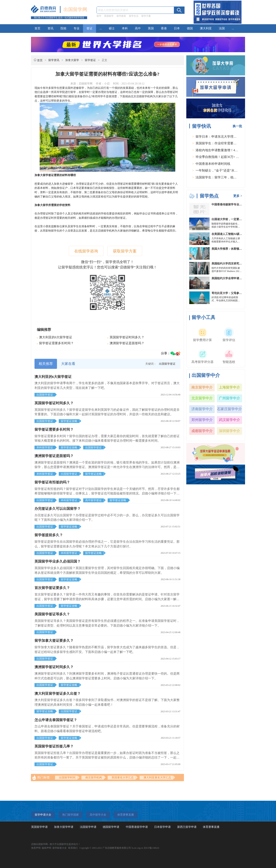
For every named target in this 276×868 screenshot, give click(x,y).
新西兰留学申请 (187, 827)
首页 (37, 28)
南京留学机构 (94, 778)
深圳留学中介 (229, 431)
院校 (63, 28)
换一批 (237, 126)
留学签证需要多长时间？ (56, 343)
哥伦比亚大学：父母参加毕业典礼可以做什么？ (241, 293)
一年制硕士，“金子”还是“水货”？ (219, 170)
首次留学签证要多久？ (52, 588)
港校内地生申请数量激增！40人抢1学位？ (225, 150)
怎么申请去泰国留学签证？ (56, 720)
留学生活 (134, 16)
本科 (125, 28)
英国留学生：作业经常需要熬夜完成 (221, 143)
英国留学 (109, 16)
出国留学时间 (67, 778)
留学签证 (90, 60)
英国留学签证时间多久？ (127, 337)
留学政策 (121, 16)
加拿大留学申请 (64, 827)
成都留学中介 (202, 431)
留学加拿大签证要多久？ (54, 641)
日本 (177, 28)
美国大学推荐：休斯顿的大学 (229, 249)
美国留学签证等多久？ (52, 614)
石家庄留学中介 (229, 409)
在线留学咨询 (86, 251)
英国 (151, 28)
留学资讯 (54, 60)
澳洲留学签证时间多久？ (54, 667)
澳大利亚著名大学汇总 (157, 778)
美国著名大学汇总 (123, 778)
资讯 (50, 28)
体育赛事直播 (211, 827)
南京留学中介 (202, 387)
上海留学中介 (229, 387)
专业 (76, 28)
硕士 (112, 28)
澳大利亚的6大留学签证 (56, 337)
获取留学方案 (125, 251)
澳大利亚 (206, 28)
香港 (164, 28)
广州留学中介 (229, 398)
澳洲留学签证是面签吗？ (127, 343)
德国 (190, 28)
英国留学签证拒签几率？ (54, 746)
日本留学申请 (162, 827)
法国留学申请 (88, 827)
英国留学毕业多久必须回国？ (58, 561)
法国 (222, 28)
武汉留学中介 (229, 420)
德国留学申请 (111, 827)
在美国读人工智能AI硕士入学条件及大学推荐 (239, 234)
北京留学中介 (202, 398)
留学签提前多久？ (49, 535)
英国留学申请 (39, 827)
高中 (138, 28)
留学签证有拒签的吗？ (52, 482)
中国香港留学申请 (137, 827)
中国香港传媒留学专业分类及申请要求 (235, 204)
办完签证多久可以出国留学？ (58, 509)
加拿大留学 (72, 60)
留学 (99, 16)
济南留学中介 (202, 409)
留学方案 (146, 16)
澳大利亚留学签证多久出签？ (58, 694)
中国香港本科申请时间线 (213, 164)
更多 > (238, 196)
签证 (90, 28)
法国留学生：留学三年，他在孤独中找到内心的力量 (232, 177)
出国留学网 (75, 9)
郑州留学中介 (202, 420)
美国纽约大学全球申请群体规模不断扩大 (236, 278)
